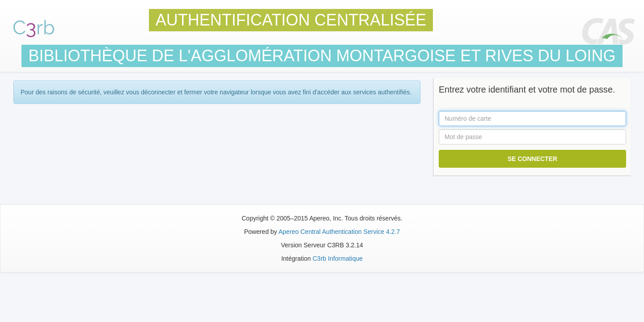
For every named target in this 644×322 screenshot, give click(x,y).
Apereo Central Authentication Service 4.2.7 (339, 232)
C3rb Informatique (338, 258)
